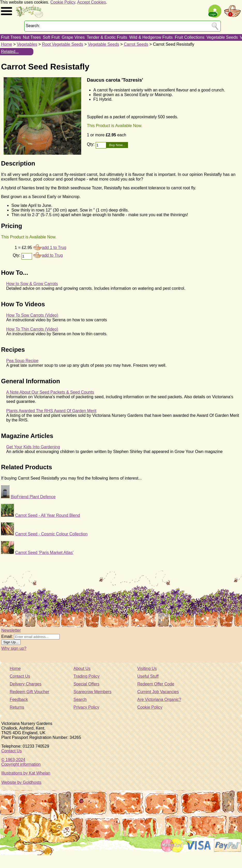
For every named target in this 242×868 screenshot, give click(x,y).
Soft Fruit (51, 37)
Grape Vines (73, 37)
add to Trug (52, 255)
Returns (17, 707)
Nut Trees (32, 37)
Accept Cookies (92, 2)
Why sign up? (14, 648)
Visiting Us (147, 668)
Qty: (91, 144)
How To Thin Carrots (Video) (32, 329)
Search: (33, 26)
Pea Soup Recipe (22, 361)
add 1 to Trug (54, 248)
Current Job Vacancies (158, 692)
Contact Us (20, 676)
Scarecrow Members (92, 692)
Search (80, 699)
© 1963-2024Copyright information (21, 762)
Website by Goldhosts (21, 782)
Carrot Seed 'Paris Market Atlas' (44, 553)
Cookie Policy (63, 2)
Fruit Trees (11, 37)
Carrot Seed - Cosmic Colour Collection (51, 534)
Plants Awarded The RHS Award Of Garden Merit (51, 411)
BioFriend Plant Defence (33, 497)
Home (7, 44)
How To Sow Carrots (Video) (32, 315)
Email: (7, 636)
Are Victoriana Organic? (159, 699)
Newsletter (11, 630)
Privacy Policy (86, 707)
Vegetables (27, 44)
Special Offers (86, 684)
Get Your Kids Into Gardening (33, 447)
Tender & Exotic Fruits (107, 37)
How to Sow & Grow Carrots (32, 284)
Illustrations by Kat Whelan (26, 773)
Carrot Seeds (136, 44)
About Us (82, 668)
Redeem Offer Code (156, 684)
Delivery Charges (25, 684)
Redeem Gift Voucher (29, 692)
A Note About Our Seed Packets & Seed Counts (50, 392)
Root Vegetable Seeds (62, 44)
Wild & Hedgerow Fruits (151, 37)
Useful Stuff (148, 676)
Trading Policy (86, 676)
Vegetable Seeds (222, 37)
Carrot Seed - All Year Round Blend (47, 515)
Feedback (19, 699)
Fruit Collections (190, 37)
